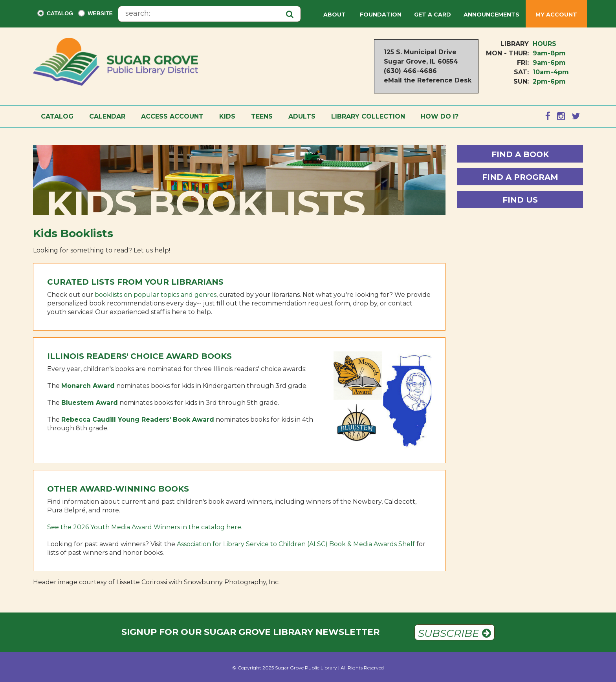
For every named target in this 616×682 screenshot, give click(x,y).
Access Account (172, 116)
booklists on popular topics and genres (156, 295)
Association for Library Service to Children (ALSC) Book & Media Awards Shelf (296, 544)
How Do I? (440, 116)
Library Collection (368, 116)
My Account (556, 15)
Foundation (381, 15)
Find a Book (520, 154)
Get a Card (433, 15)
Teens (262, 116)
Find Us (520, 200)
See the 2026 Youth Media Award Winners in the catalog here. (145, 527)
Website (100, 13)
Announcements (491, 15)
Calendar (107, 116)
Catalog (60, 13)
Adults (302, 116)
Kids (227, 116)
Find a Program (520, 177)
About (335, 15)
